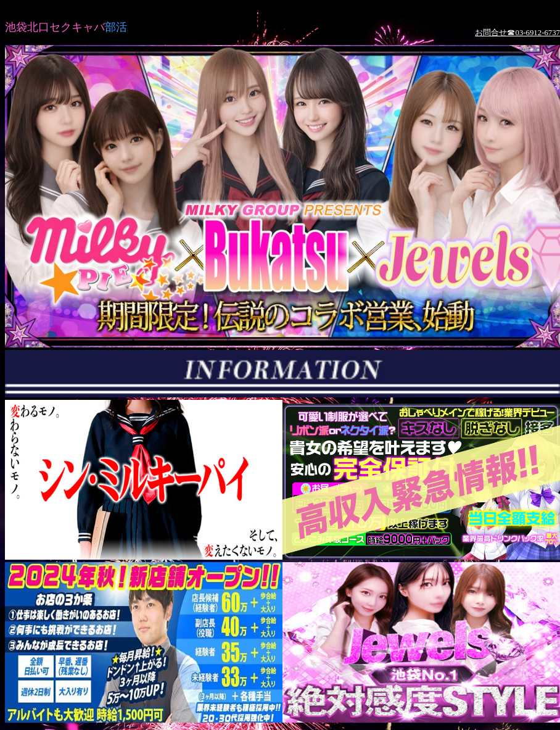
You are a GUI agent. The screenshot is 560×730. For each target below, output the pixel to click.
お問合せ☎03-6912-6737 (517, 33)
